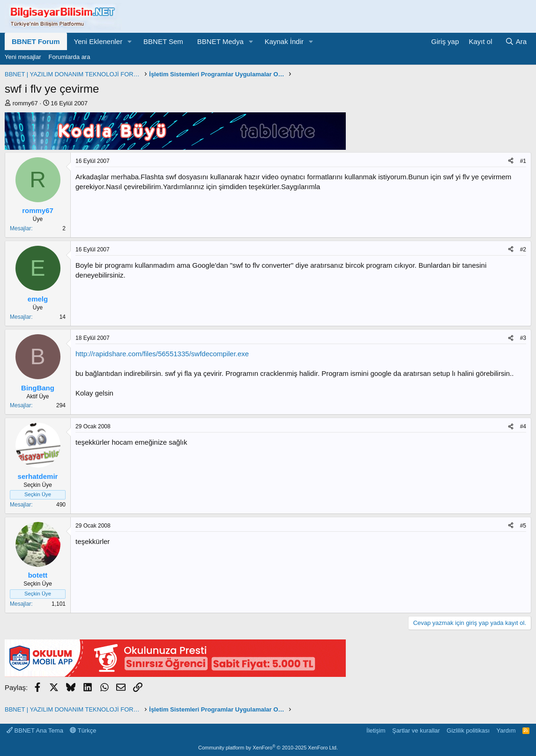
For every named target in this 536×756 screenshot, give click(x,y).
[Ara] (516, 41)
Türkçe (83, 730)
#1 (523, 161)
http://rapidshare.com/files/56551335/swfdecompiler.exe (162, 354)
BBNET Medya (220, 41)
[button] (130, 41)
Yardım (506, 730)
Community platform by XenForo (268, 748)
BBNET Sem (163, 41)
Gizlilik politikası (468, 730)
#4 (523, 426)
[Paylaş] (511, 161)
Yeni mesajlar (23, 57)
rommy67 (25, 103)
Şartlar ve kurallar (416, 730)
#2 (523, 250)
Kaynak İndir (284, 41)
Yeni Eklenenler (98, 41)
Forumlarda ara (70, 57)
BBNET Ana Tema (35, 730)
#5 (523, 526)
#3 (523, 338)
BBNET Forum (36, 41)
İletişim (376, 730)
